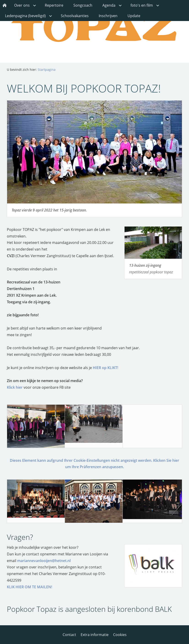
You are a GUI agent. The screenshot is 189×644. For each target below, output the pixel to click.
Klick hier (15, 387)
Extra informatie (95, 635)
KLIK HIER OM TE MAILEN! (29, 587)
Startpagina (47, 70)
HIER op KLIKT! (105, 368)
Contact (69, 635)
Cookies (120, 635)
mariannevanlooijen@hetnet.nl (44, 561)
